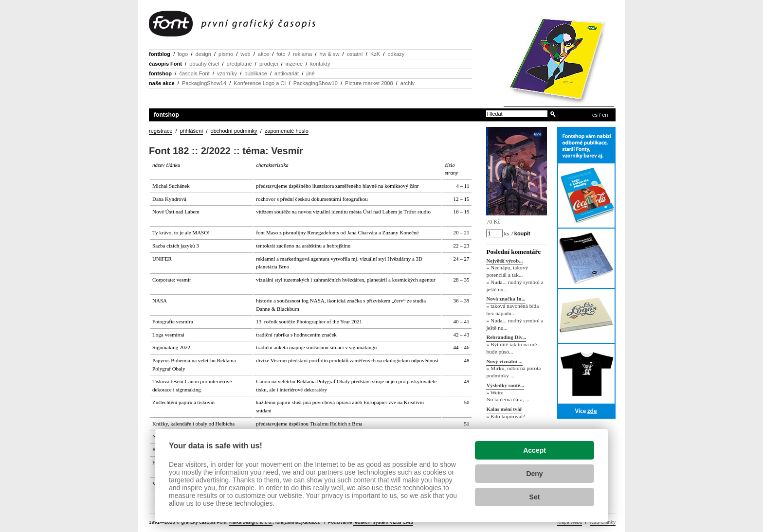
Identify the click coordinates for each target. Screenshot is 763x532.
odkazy (396, 54)
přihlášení (192, 131)
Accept (535, 450)
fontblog (160, 54)
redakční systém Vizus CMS (383, 522)
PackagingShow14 (204, 83)
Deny (534, 474)
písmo (226, 54)
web (245, 54)
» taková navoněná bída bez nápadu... (512, 310)
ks (506, 233)
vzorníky (227, 73)
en (605, 115)
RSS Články (603, 522)
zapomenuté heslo (287, 131)
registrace (161, 131)
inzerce (294, 64)
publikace (255, 73)
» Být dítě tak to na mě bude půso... (511, 348)
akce (263, 54)
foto (281, 54)
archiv (408, 83)
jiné (310, 73)
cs (595, 115)
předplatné (239, 64)
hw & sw (329, 54)
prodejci (269, 64)
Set (535, 497)
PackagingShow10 (316, 83)
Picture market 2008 (369, 83)
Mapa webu (570, 522)
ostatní (355, 54)
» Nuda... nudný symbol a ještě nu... (515, 286)
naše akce (162, 83)
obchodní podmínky (234, 131)
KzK (375, 54)
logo (183, 54)
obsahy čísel (204, 64)
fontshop (160, 73)
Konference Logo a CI (260, 83)
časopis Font (165, 64)
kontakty (320, 64)
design (203, 54)
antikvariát (287, 73)
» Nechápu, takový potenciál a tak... (507, 272)
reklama (302, 54)
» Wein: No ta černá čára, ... (508, 396)
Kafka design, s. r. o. (251, 522)
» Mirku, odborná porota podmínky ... (513, 372)
